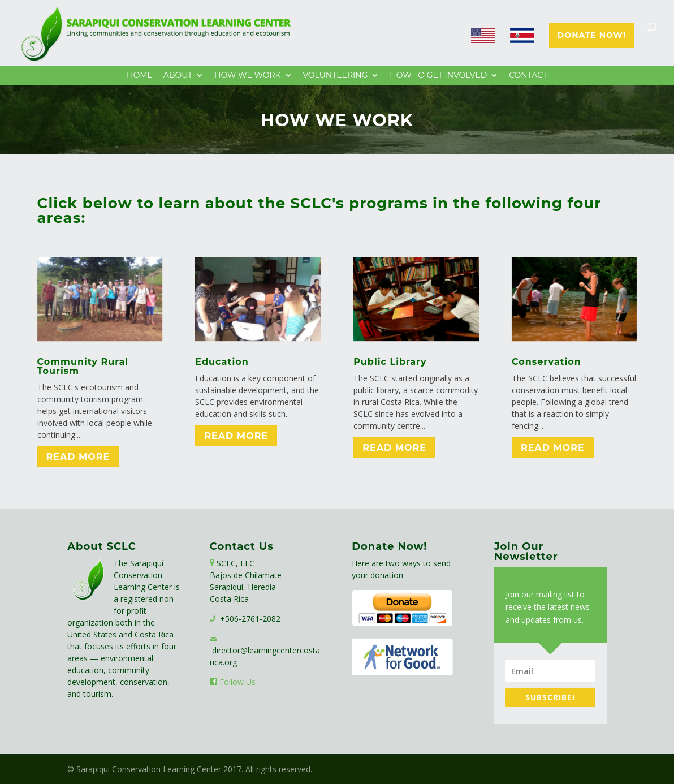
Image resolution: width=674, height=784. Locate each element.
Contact (528, 76)
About (178, 76)
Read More (78, 457)
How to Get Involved (438, 76)
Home (140, 76)
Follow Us (237, 682)
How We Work (248, 76)
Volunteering (335, 76)
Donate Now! (592, 36)
